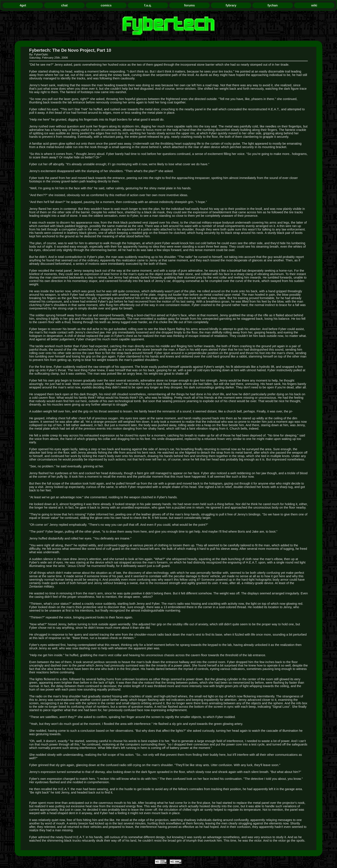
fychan (273, 5)
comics (106, 5)
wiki (314, 5)
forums (190, 5)
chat (64, 5)
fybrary (231, 5)
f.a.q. (148, 5)
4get (23, 5)
